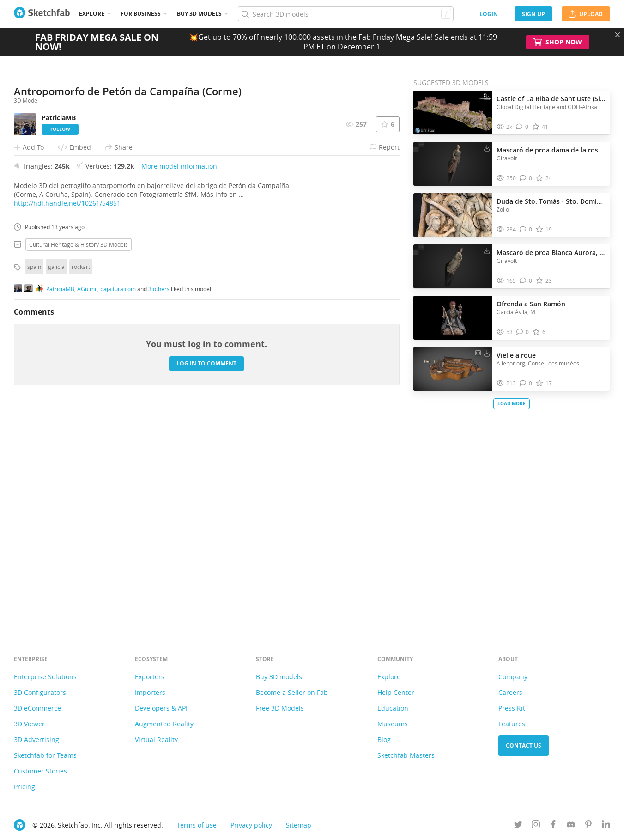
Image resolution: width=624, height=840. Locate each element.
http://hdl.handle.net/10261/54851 (67, 419)
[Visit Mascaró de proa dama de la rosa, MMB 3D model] (453, 164)
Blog (384, 740)
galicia (56, 482)
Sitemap (299, 825)
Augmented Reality (164, 724)
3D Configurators (40, 692)
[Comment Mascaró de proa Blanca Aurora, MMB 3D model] (526, 281)
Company (513, 677)
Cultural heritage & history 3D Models (79, 460)
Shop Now (558, 42)
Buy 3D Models (199, 14)
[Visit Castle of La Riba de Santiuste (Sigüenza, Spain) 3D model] (453, 113)
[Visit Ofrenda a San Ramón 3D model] (453, 318)
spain (34, 482)
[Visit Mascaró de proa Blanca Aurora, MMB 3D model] (453, 267)
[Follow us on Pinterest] (588, 826)
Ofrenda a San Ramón (531, 304)
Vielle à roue (516, 355)
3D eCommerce (37, 708)
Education (393, 708)
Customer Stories (40, 771)
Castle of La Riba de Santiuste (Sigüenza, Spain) (551, 99)
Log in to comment (206, 580)
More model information (179, 382)
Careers (510, 692)
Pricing (24, 787)
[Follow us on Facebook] (553, 826)
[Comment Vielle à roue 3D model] (526, 383)
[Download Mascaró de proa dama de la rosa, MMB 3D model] (487, 148)
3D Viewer (29, 724)
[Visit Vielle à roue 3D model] (453, 369)
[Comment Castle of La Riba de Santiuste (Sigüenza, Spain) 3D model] (522, 127)
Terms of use (197, 825)
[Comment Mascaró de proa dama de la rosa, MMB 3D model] (526, 178)
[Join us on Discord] (571, 826)
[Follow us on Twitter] (518, 826)
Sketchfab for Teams (45, 755)
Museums (393, 724)
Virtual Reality (156, 740)
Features (512, 724)
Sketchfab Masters (406, 755)
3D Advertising (36, 740)
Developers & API (161, 708)
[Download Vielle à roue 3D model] (487, 353)
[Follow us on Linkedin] (606, 826)
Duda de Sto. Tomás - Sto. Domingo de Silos (551, 201)
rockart (81, 482)
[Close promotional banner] (618, 35)
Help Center (396, 692)
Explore (92, 14)
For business (141, 14)
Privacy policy (251, 825)
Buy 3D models (279, 677)
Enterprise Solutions (45, 677)
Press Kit (512, 708)
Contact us (524, 746)
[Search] (345, 14)
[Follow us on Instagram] (536, 826)
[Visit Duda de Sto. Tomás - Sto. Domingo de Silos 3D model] (453, 215)
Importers (150, 692)
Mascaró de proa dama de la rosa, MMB (551, 150)
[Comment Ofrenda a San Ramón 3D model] (523, 332)
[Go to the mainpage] (42, 14)
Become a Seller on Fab (292, 692)
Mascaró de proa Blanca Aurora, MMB (551, 253)
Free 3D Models (280, 708)
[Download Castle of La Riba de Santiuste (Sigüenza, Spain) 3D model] (487, 97)
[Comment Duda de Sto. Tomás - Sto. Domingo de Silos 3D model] (526, 229)
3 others (159, 505)
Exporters (150, 677)
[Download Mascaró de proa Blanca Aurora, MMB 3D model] (487, 250)
